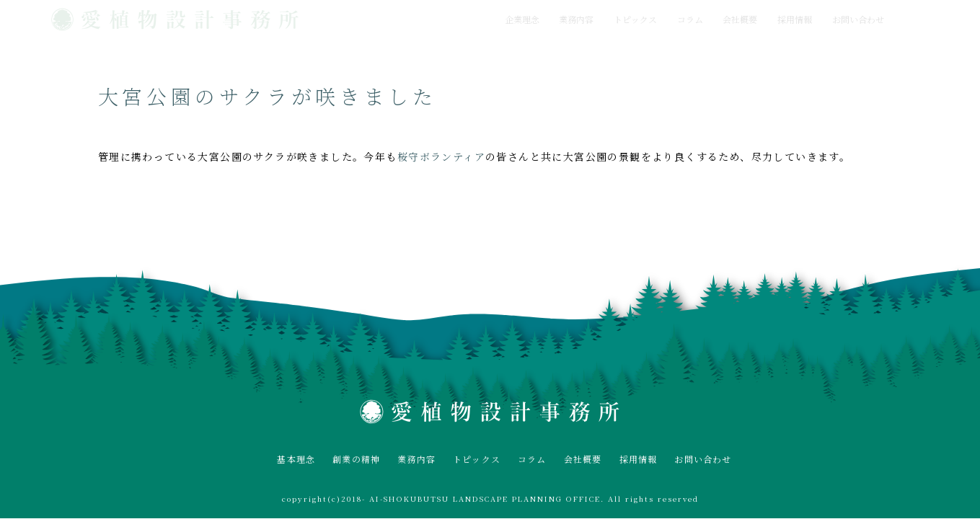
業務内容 (576, 19)
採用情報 (795, 19)
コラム (690, 19)
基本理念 (296, 459)
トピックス (635, 19)
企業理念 (522, 19)
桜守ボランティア (441, 156)
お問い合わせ (858, 19)
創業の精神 (356, 459)
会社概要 (740, 19)
